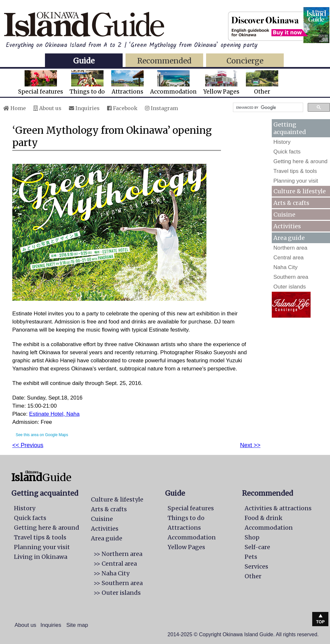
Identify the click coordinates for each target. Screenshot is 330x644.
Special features (41, 83)
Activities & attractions (278, 508)
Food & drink (264, 518)
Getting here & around (300, 161)
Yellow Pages (221, 83)
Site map (77, 625)
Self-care (257, 547)
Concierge (245, 61)
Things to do (87, 83)
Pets (251, 557)
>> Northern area (118, 554)
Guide (84, 61)
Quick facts (287, 152)
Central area (289, 258)
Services (256, 566)
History (282, 142)
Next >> (250, 445)
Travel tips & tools (295, 171)
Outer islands (290, 287)
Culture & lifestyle (300, 191)
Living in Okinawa (41, 557)
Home (15, 108)
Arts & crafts (291, 203)
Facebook (122, 108)
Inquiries (84, 108)
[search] (267, 107)
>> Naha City (111, 573)
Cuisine (284, 215)
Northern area (290, 248)
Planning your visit (296, 181)
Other (262, 83)
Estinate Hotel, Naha (54, 414)
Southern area (291, 277)
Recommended (164, 61)
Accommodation (173, 83)
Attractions (127, 83)
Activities (287, 226)
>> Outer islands (117, 593)
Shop (252, 537)
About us (47, 108)
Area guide (107, 538)
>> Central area (115, 564)
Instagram (161, 108)
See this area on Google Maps (42, 435)
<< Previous (28, 445)
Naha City (286, 267)
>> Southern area (118, 583)
